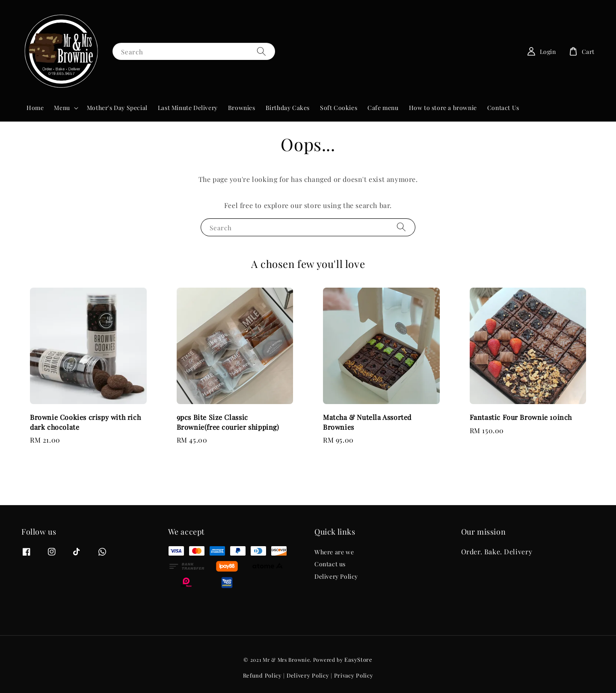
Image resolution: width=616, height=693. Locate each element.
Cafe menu (383, 108)
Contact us (330, 564)
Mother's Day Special (117, 108)
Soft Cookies (339, 108)
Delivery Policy (336, 576)
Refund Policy (262, 675)
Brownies (242, 108)
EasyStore (358, 659)
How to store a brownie (443, 108)
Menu (62, 108)
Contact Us (503, 108)
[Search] (261, 51)
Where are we (334, 552)
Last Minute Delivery (188, 108)
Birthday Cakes (288, 108)
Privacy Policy (354, 675)
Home (35, 108)
